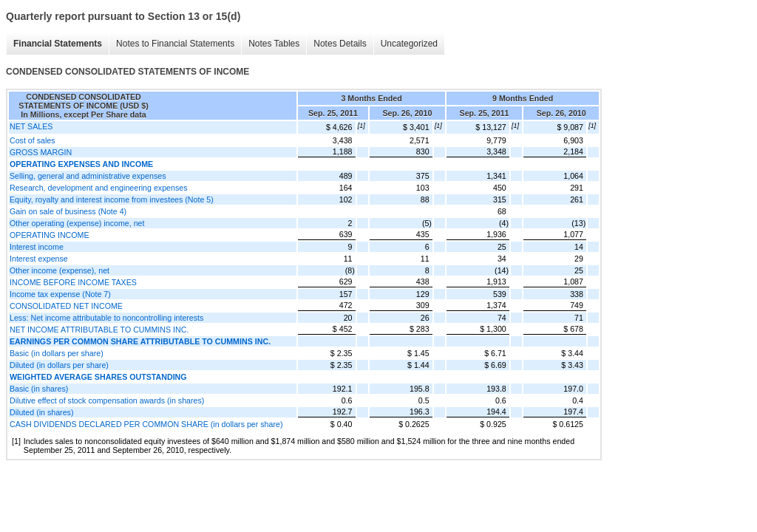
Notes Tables (274, 44)
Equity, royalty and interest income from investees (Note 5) (112, 199)
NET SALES (31, 126)
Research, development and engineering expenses (99, 188)
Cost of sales (33, 140)
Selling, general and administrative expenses (88, 176)
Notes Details (340, 44)
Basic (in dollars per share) (57, 353)
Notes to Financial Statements (175, 44)
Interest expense (39, 259)
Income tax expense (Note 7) (60, 294)
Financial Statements (58, 44)
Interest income (37, 247)
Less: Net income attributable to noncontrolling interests (106, 318)
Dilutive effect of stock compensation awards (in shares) (107, 400)
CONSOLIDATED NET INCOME (66, 306)
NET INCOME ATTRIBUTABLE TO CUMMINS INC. (99, 330)
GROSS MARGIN (41, 152)
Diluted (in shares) (41, 412)
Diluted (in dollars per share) (59, 365)
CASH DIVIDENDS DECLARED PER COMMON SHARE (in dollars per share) (146, 424)
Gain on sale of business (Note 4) (68, 211)
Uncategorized (409, 44)
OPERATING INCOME (50, 235)
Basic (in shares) (39, 389)
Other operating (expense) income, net (77, 223)
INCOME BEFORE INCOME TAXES (73, 282)
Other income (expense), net (60, 270)
